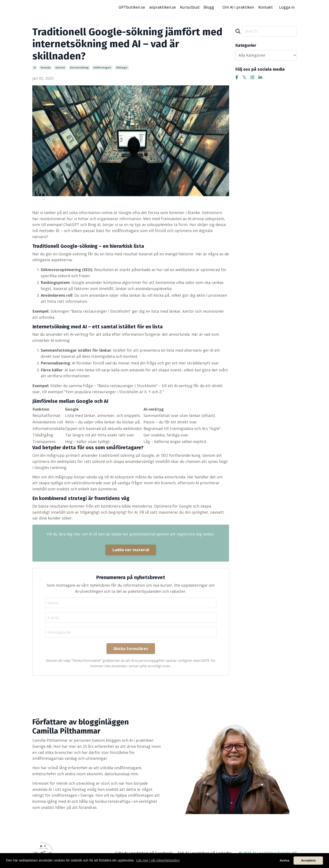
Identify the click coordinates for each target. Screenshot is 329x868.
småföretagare (102, 68)
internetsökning (79, 68)
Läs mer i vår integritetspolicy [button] (158, 860)
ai (35, 68)
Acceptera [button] (308, 860)
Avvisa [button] (285, 860)
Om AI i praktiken (238, 7)
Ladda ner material (131, 550)
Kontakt (266, 7)
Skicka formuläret (131, 649)
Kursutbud (190, 7)
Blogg (209, 7)
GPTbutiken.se (132, 7)
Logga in (287, 7)
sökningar (122, 68)
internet (60, 68)
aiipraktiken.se (163, 7)
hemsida (46, 68)
